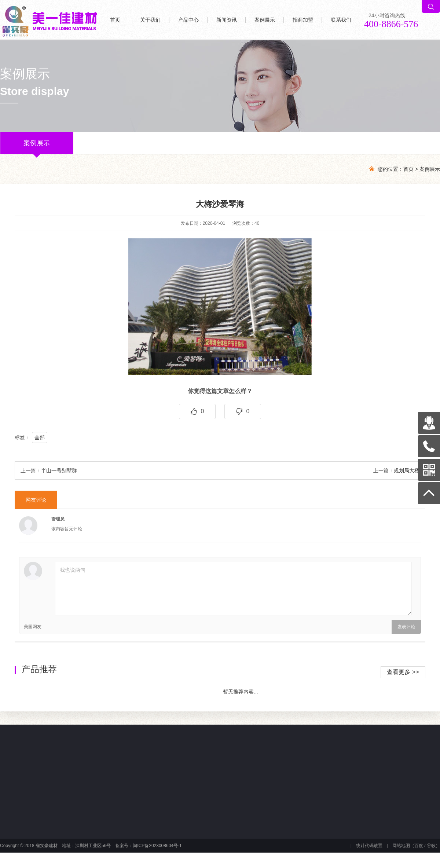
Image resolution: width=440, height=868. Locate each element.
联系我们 (341, 20)
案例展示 (265, 20)
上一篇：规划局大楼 (396, 470)
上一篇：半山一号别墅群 (49, 470)
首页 (115, 20)
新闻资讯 (227, 20)
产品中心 (188, 20)
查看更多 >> (403, 672)
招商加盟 (303, 20)
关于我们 (150, 20)
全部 (40, 437)
